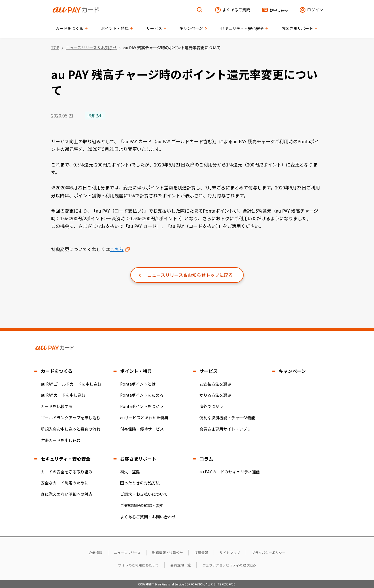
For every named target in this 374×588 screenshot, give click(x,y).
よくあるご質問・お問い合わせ (148, 517)
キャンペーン (292, 371)
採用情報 (201, 552)
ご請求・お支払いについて (144, 494)
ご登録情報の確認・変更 (142, 505)
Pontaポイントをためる (142, 395)
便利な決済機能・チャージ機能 (227, 418)
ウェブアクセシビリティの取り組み (229, 565)
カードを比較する (57, 406)
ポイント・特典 (136, 371)
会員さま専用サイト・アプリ (225, 429)
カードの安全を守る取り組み (67, 472)
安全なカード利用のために (65, 483)
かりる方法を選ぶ (215, 395)
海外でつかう (211, 406)
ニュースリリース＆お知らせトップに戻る (190, 275)
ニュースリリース (127, 552)
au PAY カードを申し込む (63, 395)
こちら (117, 249)
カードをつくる (57, 371)
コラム (206, 459)
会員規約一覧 (180, 565)
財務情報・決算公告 (167, 552)
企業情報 (95, 552)
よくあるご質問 (236, 10)
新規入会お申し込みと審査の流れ (71, 429)
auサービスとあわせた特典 (144, 418)
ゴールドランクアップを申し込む (71, 418)
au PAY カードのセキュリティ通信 (230, 472)
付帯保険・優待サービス (142, 429)
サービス (209, 371)
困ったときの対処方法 (140, 483)
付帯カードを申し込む (61, 440)
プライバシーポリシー (269, 552)
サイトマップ (230, 552)
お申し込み (279, 10)
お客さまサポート (138, 459)
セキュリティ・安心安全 (66, 459)
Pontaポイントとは (138, 384)
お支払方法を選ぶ (215, 384)
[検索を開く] (200, 10)
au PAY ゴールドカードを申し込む (71, 384)
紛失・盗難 (130, 472)
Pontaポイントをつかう (142, 406)
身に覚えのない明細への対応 (67, 494)
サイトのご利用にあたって (138, 565)
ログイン (315, 10)
